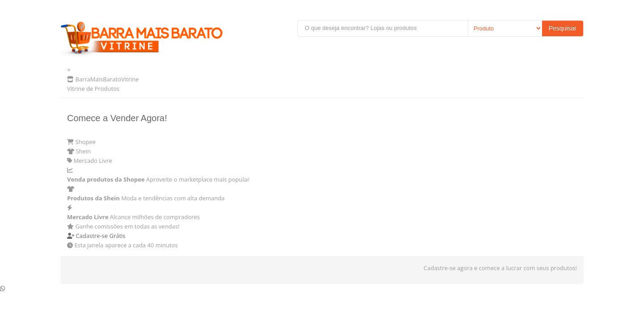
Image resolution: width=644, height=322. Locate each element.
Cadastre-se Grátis (96, 236)
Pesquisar (563, 28)
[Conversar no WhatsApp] (2, 288)
